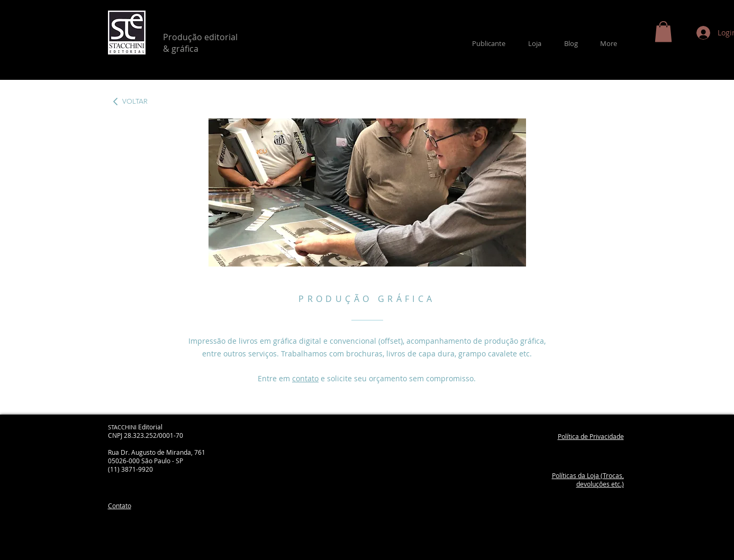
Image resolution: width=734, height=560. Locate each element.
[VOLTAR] (134, 102)
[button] (663, 31)
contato (305, 378)
